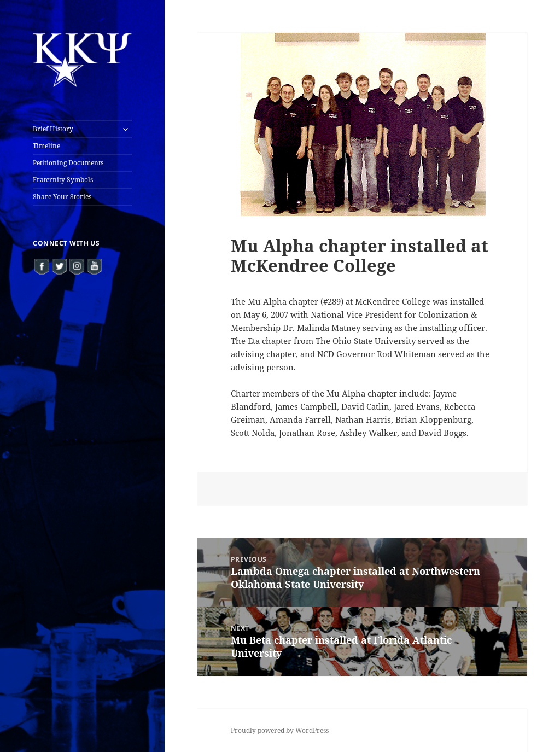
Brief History (53, 129)
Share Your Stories (62, 197)
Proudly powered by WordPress (280, 730)
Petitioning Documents (68, 163)
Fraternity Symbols (63, 180)
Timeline (46, 146)
